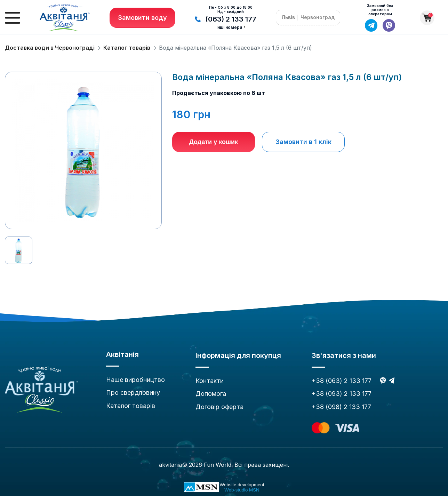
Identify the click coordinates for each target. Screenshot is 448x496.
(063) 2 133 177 (226, 19)
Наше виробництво (135, 380)
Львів (288, 17)
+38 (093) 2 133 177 (342, 394)
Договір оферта (219, 407)
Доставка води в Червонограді (50, 48)
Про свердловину (133, 393)
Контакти (210, 381)
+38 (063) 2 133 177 (342, 381)
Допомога (211, 394)
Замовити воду (142, 18)
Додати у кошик (214, 142)
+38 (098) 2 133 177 (341, 407)
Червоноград (318, 17)
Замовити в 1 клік (303, 142)
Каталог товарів (127, 48)
